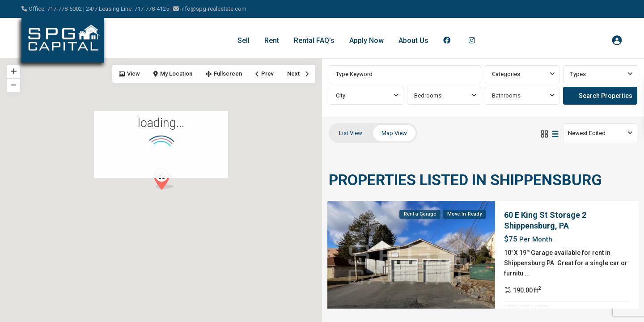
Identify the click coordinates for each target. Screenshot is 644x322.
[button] (167, 181)
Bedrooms (428, 95)
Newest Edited (587, 133)
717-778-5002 (64, 9)
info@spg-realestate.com (213, 9)
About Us (413, 40)
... (527, 273)
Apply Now (366, 40)
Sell (244, 40)
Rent (272, 40)
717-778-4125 (152, 9)
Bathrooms (506, 95)
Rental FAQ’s (314, 40)
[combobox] (522, 74)
